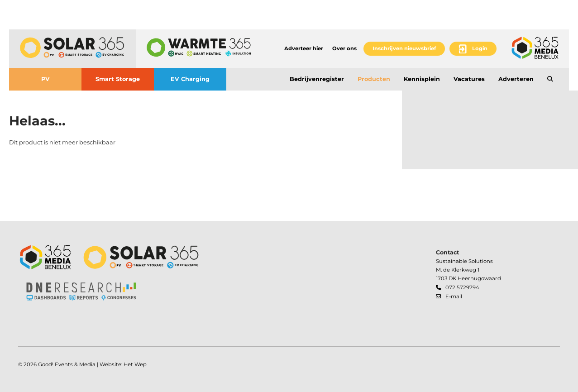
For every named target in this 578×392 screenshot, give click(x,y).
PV (45, 79)
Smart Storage (118, 79)
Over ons (344, 48)
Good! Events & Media (67, 364)
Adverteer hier (304, 48)
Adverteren (516, 79)
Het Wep (135, 364)
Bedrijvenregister (317, 79)
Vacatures (469, 79)
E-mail (454, 296)
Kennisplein (422, 79)
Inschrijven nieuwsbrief (404, 48)
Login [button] (480, 48)
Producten (374, 79)
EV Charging (190, 79)
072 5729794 (462, 287)
